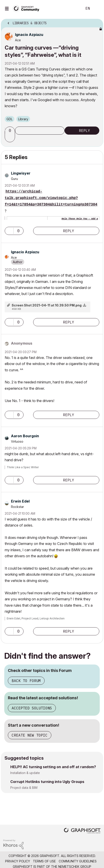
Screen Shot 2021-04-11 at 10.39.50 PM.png (47, 305)
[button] (11, 138)
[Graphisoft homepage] (82, 831)
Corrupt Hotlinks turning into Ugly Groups (47, 782)
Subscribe (40, 131)
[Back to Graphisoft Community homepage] (27, 8)
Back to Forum (26, 681)
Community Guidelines (78, 861)
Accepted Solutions (32, 708)
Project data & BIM (24, 788)
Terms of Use (44, 861)
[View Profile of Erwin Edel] (20, 501)
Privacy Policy (18, 861)
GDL (10, 119)
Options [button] (97, 22)
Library (23, 119)
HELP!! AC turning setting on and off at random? (53, 767)
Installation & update (25, 773)
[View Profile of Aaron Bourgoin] (25, 436)
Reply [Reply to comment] (69, 231)
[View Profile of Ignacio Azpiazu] (29, 35)
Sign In (97, 9)
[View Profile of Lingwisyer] (21, 173)
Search (72, 9)
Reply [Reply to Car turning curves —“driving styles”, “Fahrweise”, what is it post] (84, 131)
